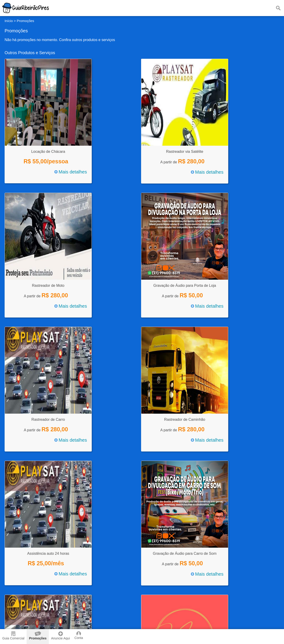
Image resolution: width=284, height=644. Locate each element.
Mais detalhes (71, 172)
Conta (79, 636)
